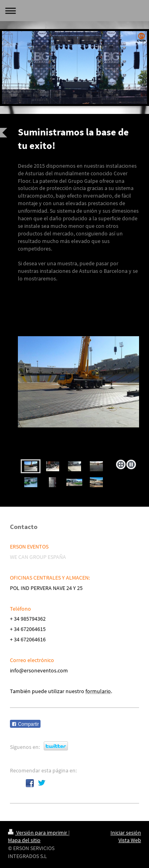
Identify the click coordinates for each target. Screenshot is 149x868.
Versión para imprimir (38, 833)
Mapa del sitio (24, 840)
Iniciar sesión (126, 833)
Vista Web (130, 840)
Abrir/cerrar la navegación (74, 11)
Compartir (25, 724)
